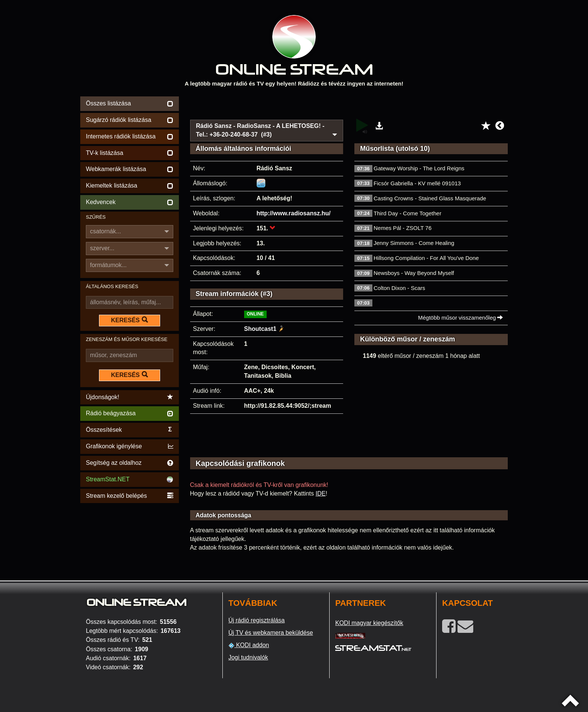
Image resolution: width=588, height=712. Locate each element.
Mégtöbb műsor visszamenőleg (461, 318)
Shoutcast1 (260, 329)
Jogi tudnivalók (248, 657)
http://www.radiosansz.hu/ (294, 213)
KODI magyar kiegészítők (369, 623)
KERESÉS (129, 320)
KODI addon (249, 645)
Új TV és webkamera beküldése (271, 633)
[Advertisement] (349, 106)
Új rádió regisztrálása (256, 620)
